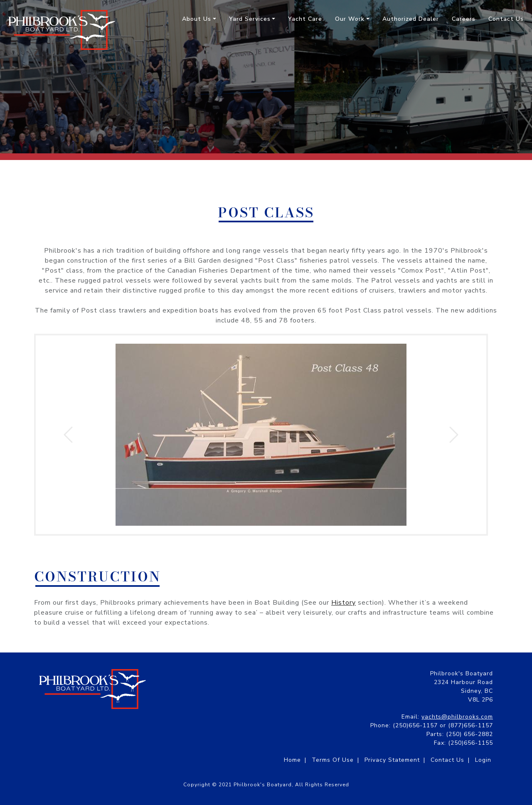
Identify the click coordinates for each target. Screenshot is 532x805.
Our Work (350, 19)
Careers (464, 19)
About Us (197, 19)
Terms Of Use (333, 760)
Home (292, 760)
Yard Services (250, 19)
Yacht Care (305, 19)
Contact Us (506, 19)
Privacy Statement (392, 760)
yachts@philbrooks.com (457, 717)
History (344, 603)
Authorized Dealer (411, 19)
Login (483, 760)
